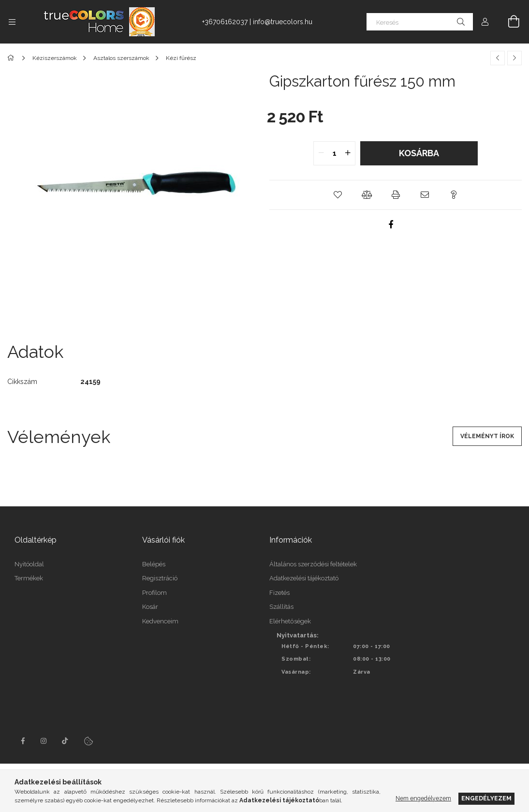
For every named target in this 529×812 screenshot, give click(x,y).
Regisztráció (160, 578)
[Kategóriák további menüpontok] (12, 22)
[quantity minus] (321, 153)
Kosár (150, 607)
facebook (23, 741)
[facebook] (391, 224)
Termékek (29, 578)
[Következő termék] (514, 58)
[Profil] (485, 22)
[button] (338, 195)
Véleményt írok (487, 436)
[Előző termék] (498, 58)
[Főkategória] (12, 58)
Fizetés (279, 593)
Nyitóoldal (29, 564)
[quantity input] (334, 153)
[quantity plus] (348, 153)
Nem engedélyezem (423, 798)
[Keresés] (420, 22)
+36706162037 (225, 22)
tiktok (65, 741)
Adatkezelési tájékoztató (304, 578)
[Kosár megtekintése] (508, 22)
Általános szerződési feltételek (313, 564)
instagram (44, 741)
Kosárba (419, 153)
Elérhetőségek (290, 621)
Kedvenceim (160, 621)
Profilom (154, 593)
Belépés (154, 564)
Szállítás (281, 607)
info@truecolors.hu (283, 22)
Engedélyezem (486, 798)
